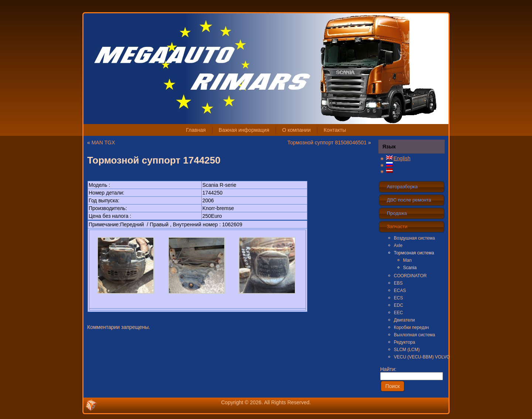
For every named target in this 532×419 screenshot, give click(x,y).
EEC (398, 313)
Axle (398, 245)
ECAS (400, 291)
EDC (398, 305)
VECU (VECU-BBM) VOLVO (419, 357)
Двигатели (404, 320)
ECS (398, 298)
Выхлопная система (415, 335)
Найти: (412, 372)
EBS (398, 283)
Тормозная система (414, 253)
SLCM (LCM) (407, 350)
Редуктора (405, 342)
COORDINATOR (410, 276)
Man (407, 260)
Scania (410, 268)
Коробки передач (411, 327)
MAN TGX (103, 142)
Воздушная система (414, 238)
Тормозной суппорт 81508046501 (327, 142)
